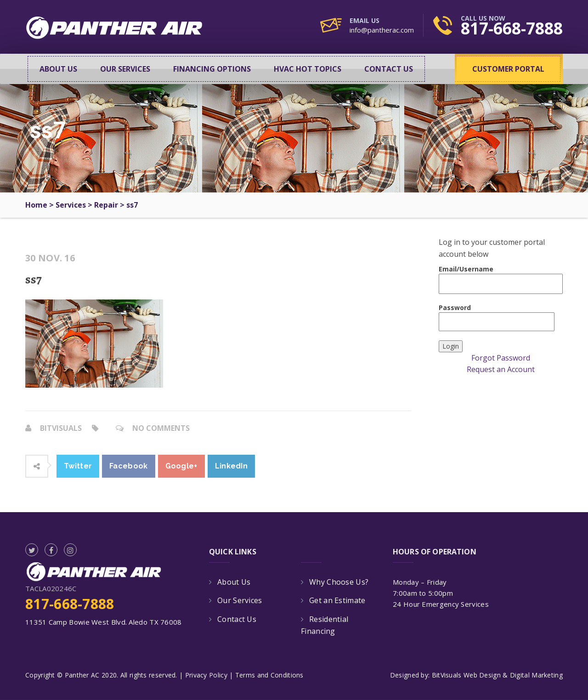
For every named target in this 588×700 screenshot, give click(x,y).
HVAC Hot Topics (308, 69)
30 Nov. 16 (50, 258)
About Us (58, 69)
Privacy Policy (206, 675)
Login (451, 346)
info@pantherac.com (382, 30)
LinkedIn (231, 466)
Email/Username (501, 279)
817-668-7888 (512, 28)
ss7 (34, 279)
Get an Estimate (337, 600)
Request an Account (501, 369)
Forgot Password (501, 358)
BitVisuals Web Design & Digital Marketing (497, 675)
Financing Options (212, 69)
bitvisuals (61, 428)
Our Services (125, 69)
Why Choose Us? (339, 582)
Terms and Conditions (269, 675)
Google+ (181, 466)
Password (497, 317)
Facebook (128, 466)
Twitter (78, 466)
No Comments (161, 428)
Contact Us (389, 69)
